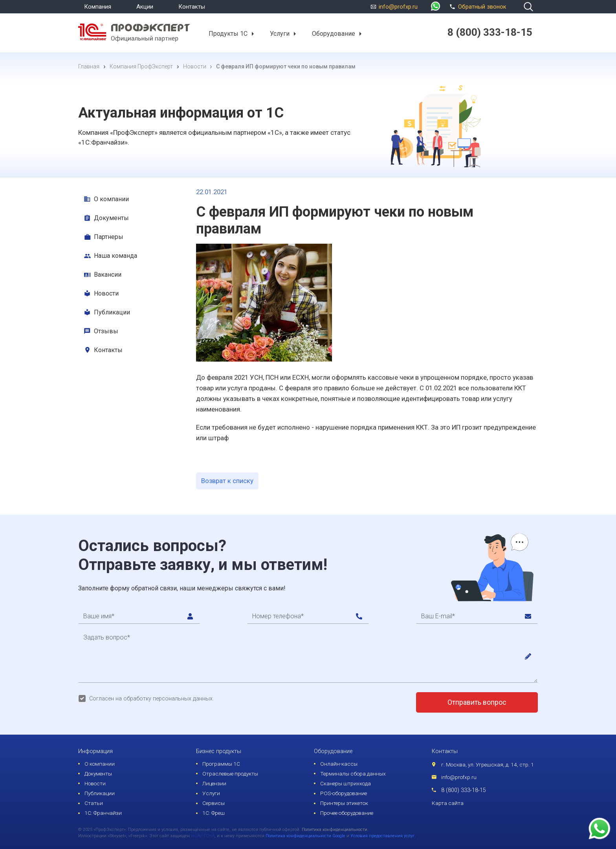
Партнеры (109, 237)
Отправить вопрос (477, 702)
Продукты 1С (228, 33)
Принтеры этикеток (344, 803)
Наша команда (115, 256)
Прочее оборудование (347, 813)
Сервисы (214, 803)
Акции (145, 7)
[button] (252, 34)
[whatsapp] (435, 7)
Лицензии (214, 783)
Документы (111, 218)
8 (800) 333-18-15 (464, 790)
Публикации (112, 312)
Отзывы (106, 331)
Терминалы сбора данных (353, 774)
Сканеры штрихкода (346, 783)
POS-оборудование (344, 793)
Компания (98, 7)
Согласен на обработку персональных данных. (151, 699)
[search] (528, 7)
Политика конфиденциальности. (335, 830)
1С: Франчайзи (103, 813)
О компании (111, 199)
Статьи (94, 803)
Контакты (192, 7)
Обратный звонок (477, 6)
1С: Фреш (214, 813)
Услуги (280, 33)
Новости (106, 293)
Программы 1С (221, 764)
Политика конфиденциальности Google (305, 836)
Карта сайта (448, 803)
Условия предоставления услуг (382, 836)
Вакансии (108, 275)
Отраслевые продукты (230, 774)
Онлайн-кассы (339, 764)
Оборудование (334, 33)
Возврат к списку (227, 481)
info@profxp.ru (398, 7)
